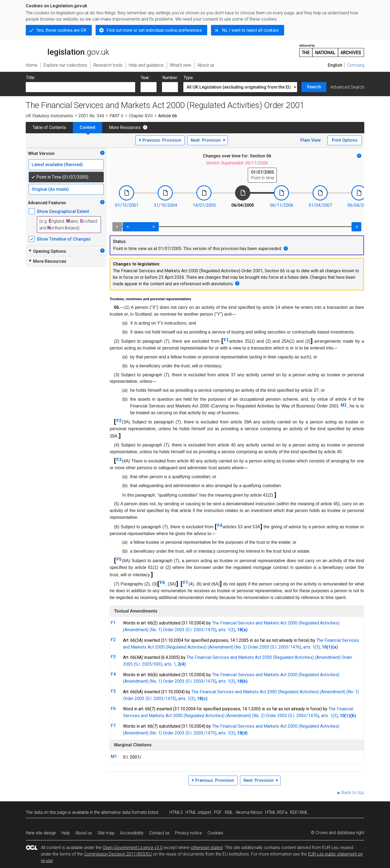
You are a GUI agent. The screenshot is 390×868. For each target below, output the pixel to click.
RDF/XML (299, 812)
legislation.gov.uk (67, 50)
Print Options (345, 140)
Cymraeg (356, 65)
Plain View (311, 140)
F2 (119, 421)
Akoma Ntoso (249, 812)
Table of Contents (49, 127)
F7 (186, 583)
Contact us (159, 833)
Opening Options (47, 251)
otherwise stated (207, 848)
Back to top (353, 793)
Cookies (215, 833)
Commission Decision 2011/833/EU (118, 854)
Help (66, 833)
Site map (106, 833)
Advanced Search (347, 87)
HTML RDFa (276, 812)
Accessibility (132, 833)
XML (229, 812)
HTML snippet (198, 812)
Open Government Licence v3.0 (133, 848)
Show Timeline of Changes (64, 239)
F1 (226, 340)
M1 (344, 405)
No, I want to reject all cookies (250, 30)
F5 (119, 559)
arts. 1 (170, 664)
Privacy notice (188, 833)
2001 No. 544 (91, 116)
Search (314, 87)
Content (87, 127)
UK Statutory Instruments (49, 116)
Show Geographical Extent (63, 211)
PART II (116, 116)
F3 (119, 460)
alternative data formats (124, 812)
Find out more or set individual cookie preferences (154, 30)
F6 (162, 583)
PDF (218, 812)
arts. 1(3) (227, 630)
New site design (41, 833)
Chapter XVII (141, 116)
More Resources (125, 127)
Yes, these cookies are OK (61, 30)
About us (84, 833)
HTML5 (176, 812)
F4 (220, 525)
